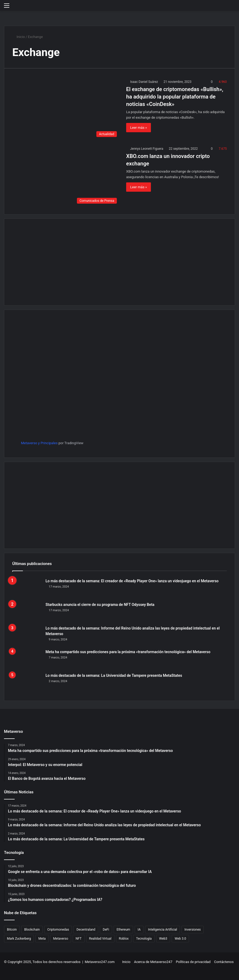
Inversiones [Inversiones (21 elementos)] (193, 930)
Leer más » (139, 128)
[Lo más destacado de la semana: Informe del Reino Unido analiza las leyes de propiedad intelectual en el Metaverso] (27, 635)
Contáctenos (224, 962)
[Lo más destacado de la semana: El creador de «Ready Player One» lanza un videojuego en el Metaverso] (27, 588)
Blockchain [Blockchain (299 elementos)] (32, 930)
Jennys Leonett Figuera (147, 149)
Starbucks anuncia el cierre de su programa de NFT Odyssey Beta (100, 605)
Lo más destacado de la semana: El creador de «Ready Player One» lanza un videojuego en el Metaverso (132, 581)
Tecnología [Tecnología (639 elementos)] (144, 939)
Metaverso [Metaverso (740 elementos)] (61, 939)
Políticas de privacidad (193, 962)
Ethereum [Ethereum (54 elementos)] (123, 930)
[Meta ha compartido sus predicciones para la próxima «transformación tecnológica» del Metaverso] (27, 659)
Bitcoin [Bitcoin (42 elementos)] (12, 930)
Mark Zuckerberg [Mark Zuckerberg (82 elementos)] (19, 939)
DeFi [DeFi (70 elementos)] (106, 930)
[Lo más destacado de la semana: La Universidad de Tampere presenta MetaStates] (27, 683)
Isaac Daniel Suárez (144, 82)
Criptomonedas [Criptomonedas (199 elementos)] (58, 930)
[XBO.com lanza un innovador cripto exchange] (66, 176)
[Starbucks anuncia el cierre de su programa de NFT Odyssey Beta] (27, 612)
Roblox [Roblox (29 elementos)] (124, 939)
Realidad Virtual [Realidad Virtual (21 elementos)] (100, 939)
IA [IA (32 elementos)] (139, 930)
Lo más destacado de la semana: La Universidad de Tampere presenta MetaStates (114, 675)
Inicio (18, 37)
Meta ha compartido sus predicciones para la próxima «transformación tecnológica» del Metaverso (128, 652)
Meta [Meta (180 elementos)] (42, 939)
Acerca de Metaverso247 (153, 962)
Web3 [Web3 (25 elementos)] (163, 939)
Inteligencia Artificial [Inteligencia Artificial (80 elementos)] (162, 930)
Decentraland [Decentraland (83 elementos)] (86, 930)
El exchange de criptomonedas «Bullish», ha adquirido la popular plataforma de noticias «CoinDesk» (175, 97)
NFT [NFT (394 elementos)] (79, 939)
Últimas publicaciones (32, 564)
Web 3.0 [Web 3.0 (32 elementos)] (180, 939)
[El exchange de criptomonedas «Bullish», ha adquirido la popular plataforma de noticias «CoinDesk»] (66, 109)
